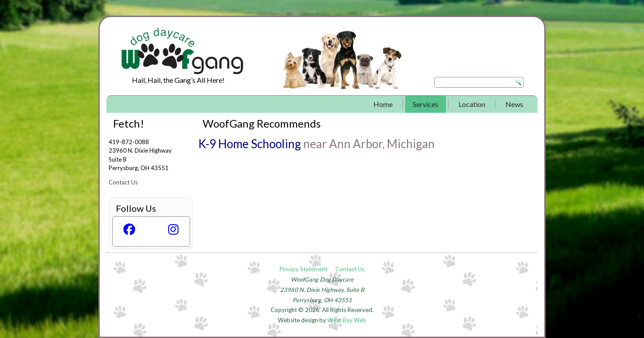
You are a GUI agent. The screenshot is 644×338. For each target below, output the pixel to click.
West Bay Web (347, 320)
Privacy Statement (303, 269)
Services (426, 104)
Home (383, 104)
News (514, 104)
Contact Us (123, 182)
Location (472, 104)
